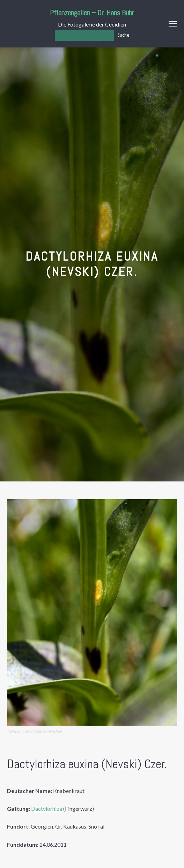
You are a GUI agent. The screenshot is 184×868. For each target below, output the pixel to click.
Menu (173, 24)
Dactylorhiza (47, 809)
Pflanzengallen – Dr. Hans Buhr (92, 13)
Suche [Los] (123, 35)
